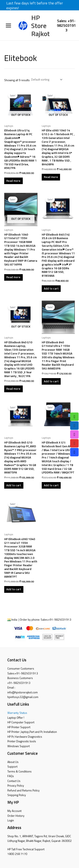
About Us (13, 762)
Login (11, 820)
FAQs (11, 776)
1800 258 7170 (17, 854)
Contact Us (14, 781)
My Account (14, 811)
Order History (16, 816)
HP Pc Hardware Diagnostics (25, 737)
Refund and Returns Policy (23, 790)
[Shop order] (46, 80)
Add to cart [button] (51, 288)
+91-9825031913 (60, 620)
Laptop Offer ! (16, 718)
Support (12, 767)
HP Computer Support (21, 722)
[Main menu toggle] (8, 26)
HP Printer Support (19, 727)
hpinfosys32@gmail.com (23, 697)
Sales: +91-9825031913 (66, 25)
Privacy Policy (16, 786)
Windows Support (19, 746)
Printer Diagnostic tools (22, 741)
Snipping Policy (17, 795)
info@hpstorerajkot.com (23, 692)
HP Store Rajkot (40, 26)
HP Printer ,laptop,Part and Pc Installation (32, 732)
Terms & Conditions (19, 771)
